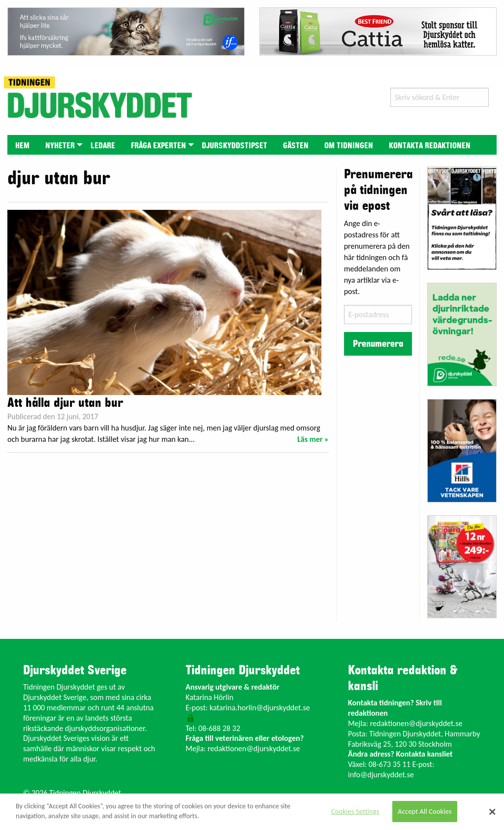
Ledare (103, 146)
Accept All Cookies (425, 811)
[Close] (492, 812)
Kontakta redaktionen (430, 146)
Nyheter (60, 146)
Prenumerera (378, 344)
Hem (22, 146)
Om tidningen (349, 146)
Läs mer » (313, 439)
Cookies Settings (355, 811)
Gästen (296, 146)
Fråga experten (158, 146)
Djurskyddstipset (235, 146)
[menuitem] (22, 145)
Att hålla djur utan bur (65, 403)
